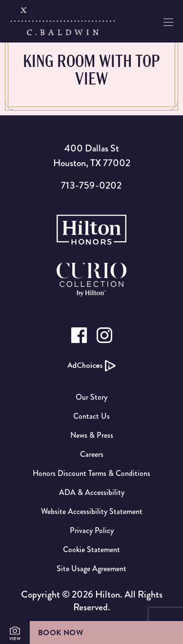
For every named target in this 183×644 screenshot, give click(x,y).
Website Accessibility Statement (92, 511)
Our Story (91, 397)
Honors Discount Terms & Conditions (91, 473)
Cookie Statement (91, 549)
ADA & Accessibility (92, 492)
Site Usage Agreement (91, 569)
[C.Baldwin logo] (63, 21)
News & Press (92, 435)
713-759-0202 (91, 185)
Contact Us (91, 416)
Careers (92, 454)
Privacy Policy (92, 530)
